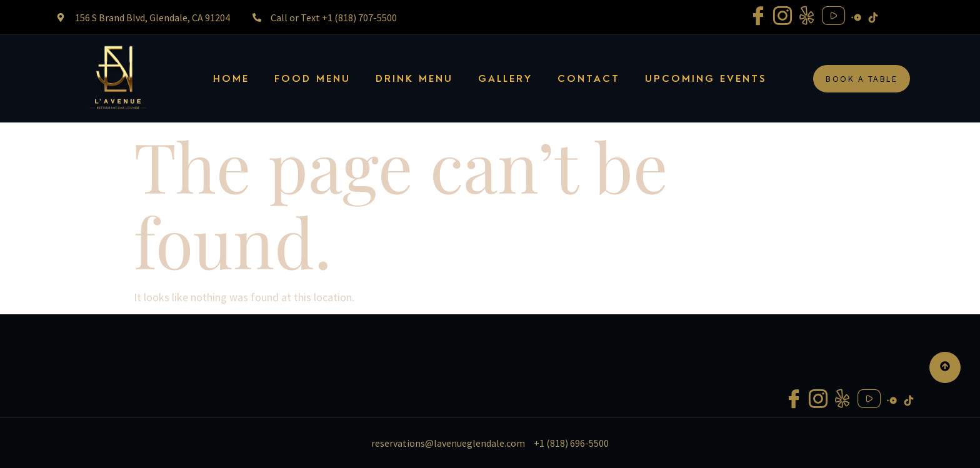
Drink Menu (414, 79)
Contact (589, 79)
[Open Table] (856, 16)
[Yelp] (807, 17)
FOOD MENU (312, 79)
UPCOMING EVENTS (706, 79)
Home (231, 79)
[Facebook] (758, 17)
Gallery (505, 79)
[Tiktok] (873, 16)
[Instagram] (782, 17)
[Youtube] (833, 17)
